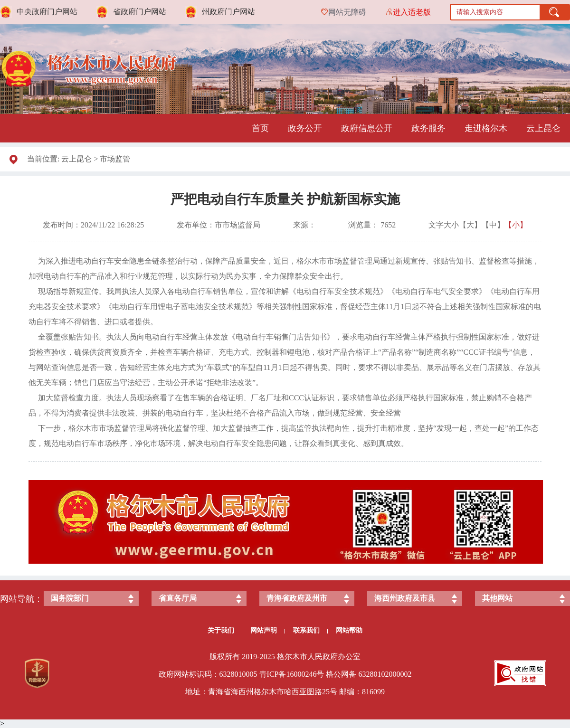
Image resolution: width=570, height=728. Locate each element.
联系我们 (310, 630)
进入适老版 (412, 12)
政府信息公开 (367, 128)
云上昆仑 (543, 128)
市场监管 (115, 159)
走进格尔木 (486, 128)
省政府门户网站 (140, 12)
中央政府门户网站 (47, 12)
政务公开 (305, 128)
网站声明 (268, 630)
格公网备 (341, 674)
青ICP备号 (292, 674)
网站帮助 (349, 630)
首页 (260, 128)
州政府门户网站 (228, 12)
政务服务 (428, 128)
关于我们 (225, 630)
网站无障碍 (347, 12)
